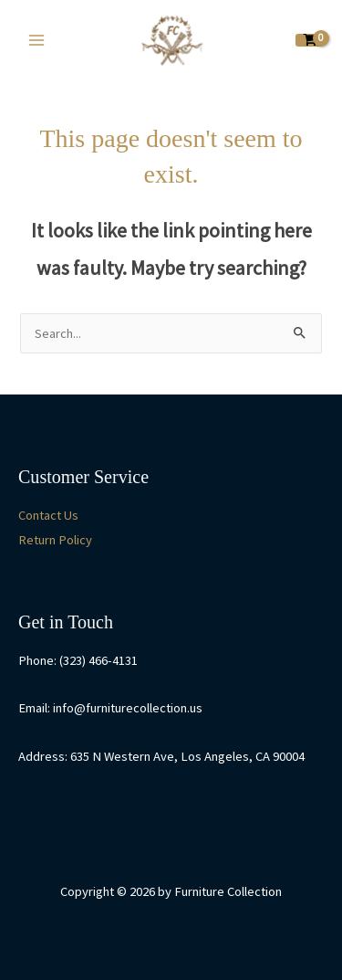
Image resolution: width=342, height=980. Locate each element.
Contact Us (48, 515)
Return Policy (55, 540)
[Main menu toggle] (36, 40)
